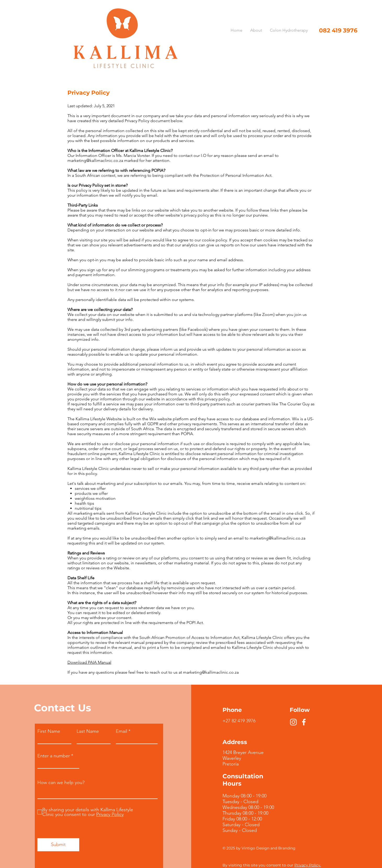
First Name (49, 731)
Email (121, 731)
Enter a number (54, 756)
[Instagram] (293, 722)
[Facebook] (304, 722)
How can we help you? (61, 782)
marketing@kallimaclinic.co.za (95, 160)
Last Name (88, 731)
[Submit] (58, 845)
